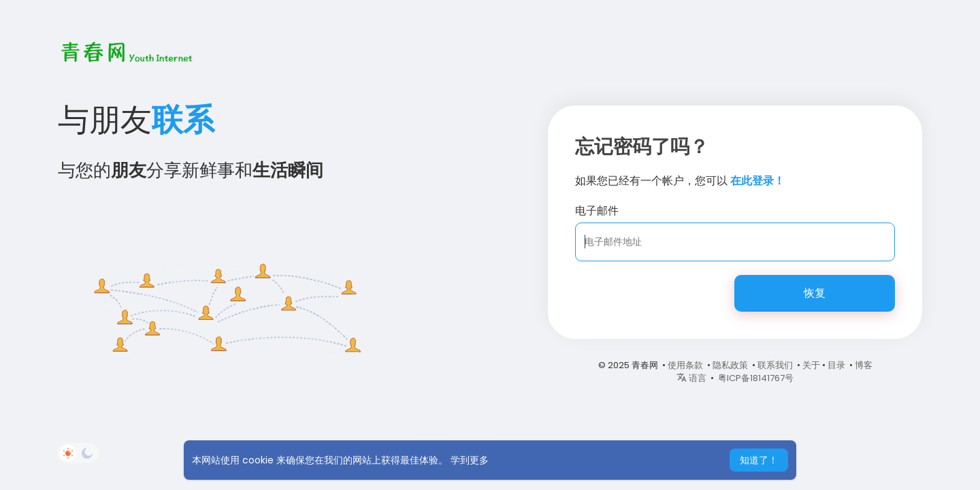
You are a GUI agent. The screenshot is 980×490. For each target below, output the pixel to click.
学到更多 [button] (470, 460)
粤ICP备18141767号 (756, 378)
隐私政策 (730, 365)
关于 (811, 365)
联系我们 (775, 365)
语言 (691, 378)
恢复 (815, 293)
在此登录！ (757, 181)
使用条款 (685, 365)
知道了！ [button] (759, 460)
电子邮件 (597, 211)
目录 (836, 365)
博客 (864, 365)
